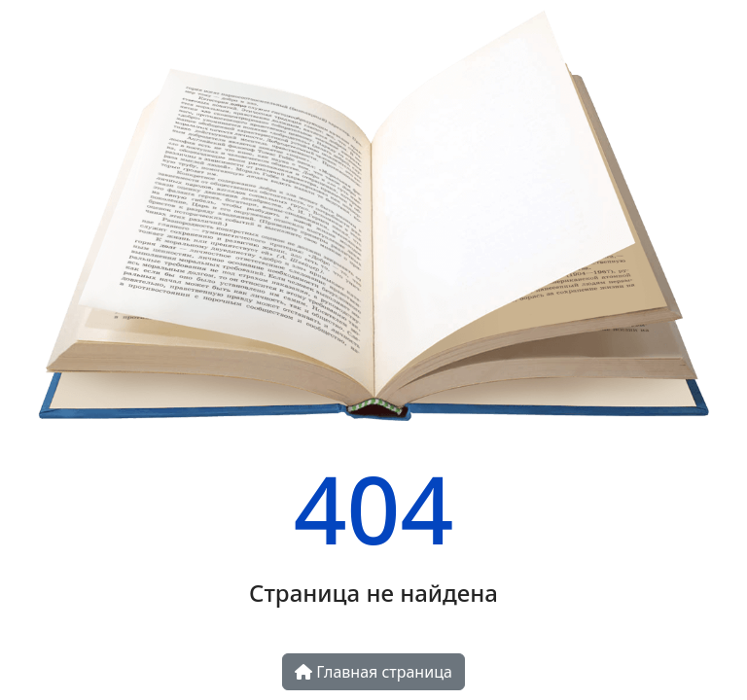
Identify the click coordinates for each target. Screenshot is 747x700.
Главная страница (373, 672)
